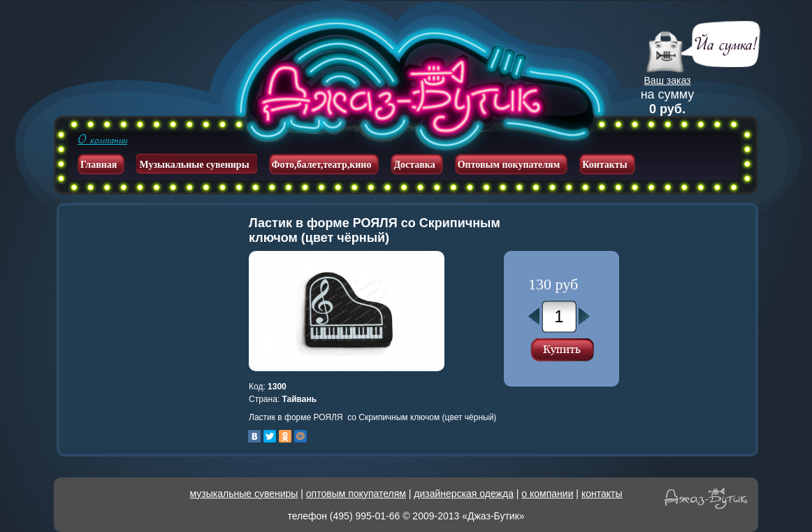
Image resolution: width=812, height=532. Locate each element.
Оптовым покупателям (509, 165)
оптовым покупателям (356, 494)
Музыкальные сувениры (194, 165)
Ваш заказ (668, 80)
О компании (102, 140)
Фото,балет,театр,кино (322, 165)
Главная (99, 165)
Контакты (604, 165)
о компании (547, 494)
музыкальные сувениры (244, 494)
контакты (602, 494)
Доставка (414, 165)
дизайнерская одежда (464, 494)
